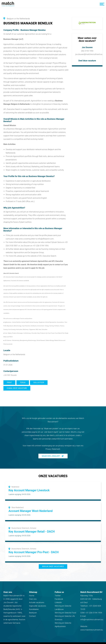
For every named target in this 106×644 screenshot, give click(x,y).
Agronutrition (9, 44)
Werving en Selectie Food (65, 613)
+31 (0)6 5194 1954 (94, 613)
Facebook (59, 599)
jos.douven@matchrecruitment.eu (89, 54)
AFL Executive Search (48, 256)
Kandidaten (34, 609)
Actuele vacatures (37, 602)
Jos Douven (87, 47)
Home (32, 596)
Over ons (33, 599)
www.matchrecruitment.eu (92, 630)
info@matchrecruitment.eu (92, 619)
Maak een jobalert (51, 456)
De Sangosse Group (44, 44)
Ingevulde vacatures (38, 606)
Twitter (58, 596)
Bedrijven (33, 613)
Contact (32, 616)
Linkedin (58, 602)
